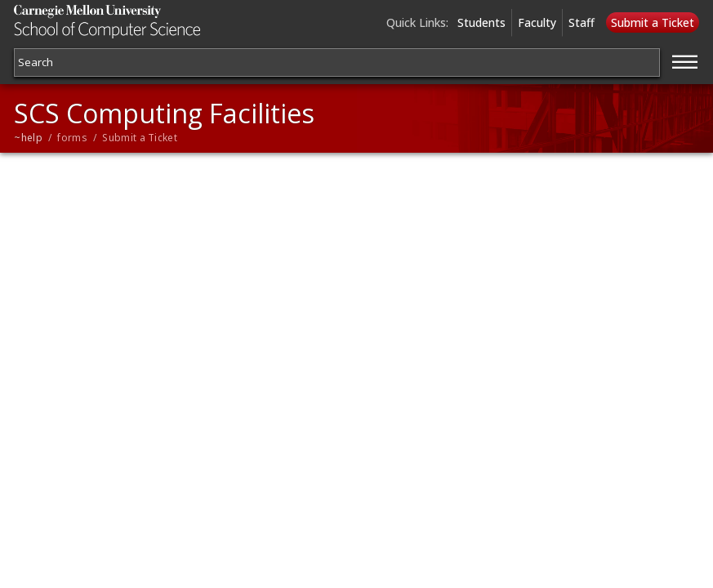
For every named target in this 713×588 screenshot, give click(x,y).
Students (481, 22)
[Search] (336, 62)
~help (28, 138)
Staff (582, 22)
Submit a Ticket (653, 22)
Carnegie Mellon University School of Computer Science (128, 22)
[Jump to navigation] (685, 60)
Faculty (537, 22)
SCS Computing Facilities (164, 114)
